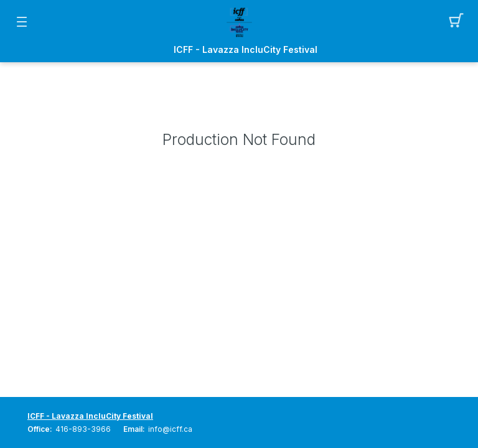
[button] (457, 22)
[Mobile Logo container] (239, 22)
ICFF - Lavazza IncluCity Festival (246, 50)
